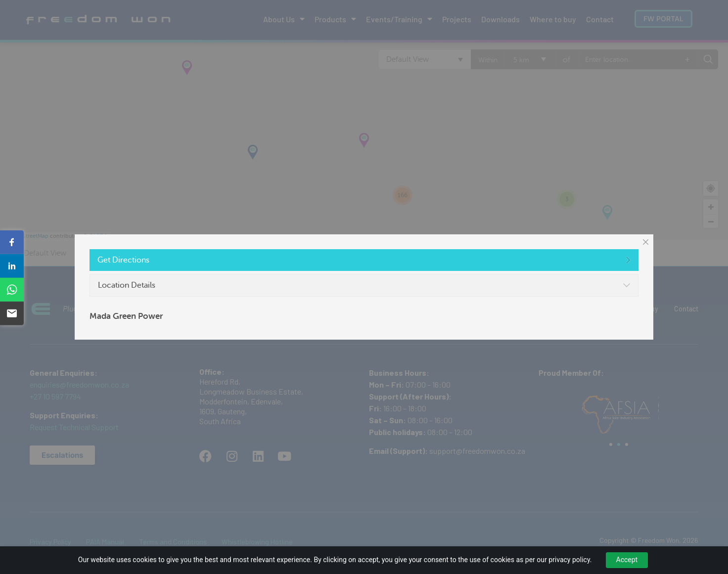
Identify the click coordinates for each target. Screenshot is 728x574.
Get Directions (123, 260)
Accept (627, 560)
